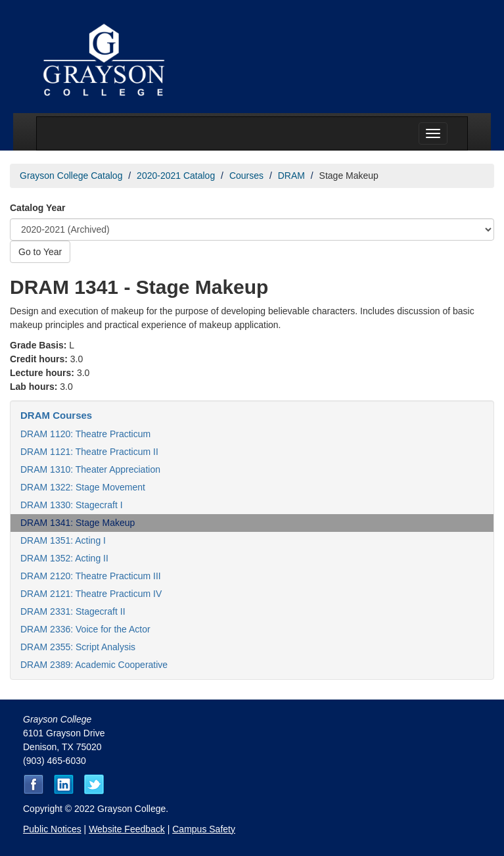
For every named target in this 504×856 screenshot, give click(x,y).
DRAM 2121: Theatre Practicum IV (91, 594)
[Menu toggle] (433, 133)
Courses (246, 176)
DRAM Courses (56, 415)
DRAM (291, 176)
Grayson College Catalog (71, 176)
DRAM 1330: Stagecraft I (72, 505)
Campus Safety (204, 829)
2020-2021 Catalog (176, 176)
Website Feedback (127, 829)
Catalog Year (38, 208)
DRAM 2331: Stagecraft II (73, 611)
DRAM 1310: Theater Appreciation (90, 469)
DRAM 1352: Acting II (64, 558)
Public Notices (52, 829)
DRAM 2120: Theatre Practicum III (91, 576)
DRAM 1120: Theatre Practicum (85, 434)
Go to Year (40, 252)
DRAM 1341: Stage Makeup (78, 523)
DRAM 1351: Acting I (63, 540)
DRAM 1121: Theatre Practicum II (89, 452)
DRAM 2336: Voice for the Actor (85, 629)
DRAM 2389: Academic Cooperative (94, 665)
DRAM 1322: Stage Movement (83, 487)
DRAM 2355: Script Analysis (78, 647)
